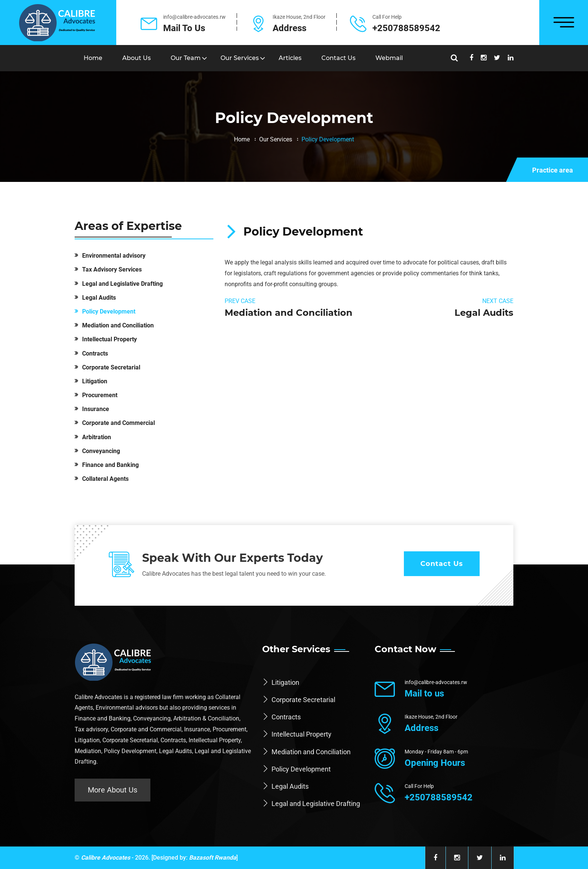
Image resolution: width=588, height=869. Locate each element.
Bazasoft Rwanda (213, 858)
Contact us (338, 58)
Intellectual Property (109, 339)
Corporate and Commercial (118, 423)
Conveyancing (101, 451)
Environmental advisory (114, 256)
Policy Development (109, 311)
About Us (136, 58)
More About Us (112, 790)
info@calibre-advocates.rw (194, 17)
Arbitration (97, 437)
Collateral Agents (105, 479)
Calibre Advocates (106, 858)
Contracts (95, 353)
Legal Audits (99, 298)
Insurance (96, 409)
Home (93, 58)
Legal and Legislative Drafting (122, 284)
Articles (290, 58)
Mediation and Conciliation (118, 325)
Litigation (95, 381)
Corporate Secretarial (111, 367)
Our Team (186, 58)
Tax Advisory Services (112, 269)
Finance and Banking (110, 465)
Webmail (389, 58)
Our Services (240, 58)
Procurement (100, 395)
